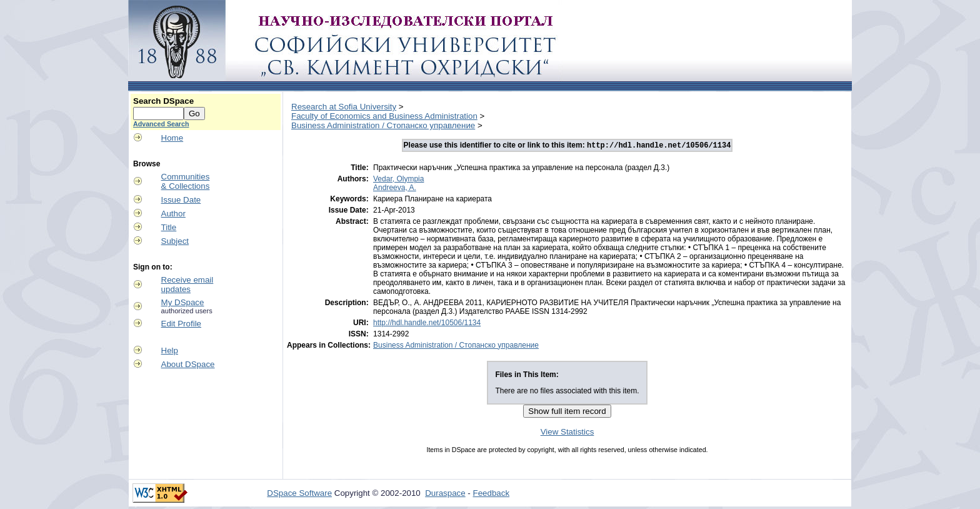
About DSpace (188, 364)
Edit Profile (181, 324)
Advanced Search (161, 124)
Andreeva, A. (395, 189)
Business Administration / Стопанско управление (383, 125)
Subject (175, 241)
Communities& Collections (186, 181)
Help (170, 350)
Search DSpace (163, 101)
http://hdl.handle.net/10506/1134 (427, 324)
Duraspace (445, 494)
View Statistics (567, 433)
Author (173, 214)
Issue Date (181, 200)
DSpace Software (299, 494)
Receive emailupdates (187, 285)
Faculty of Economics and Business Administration (384, 116)
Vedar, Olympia (398, 180)
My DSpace (183, 302)
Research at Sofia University (344, 107)
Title (169, 227)
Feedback (492, 494)
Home (172, 138)
